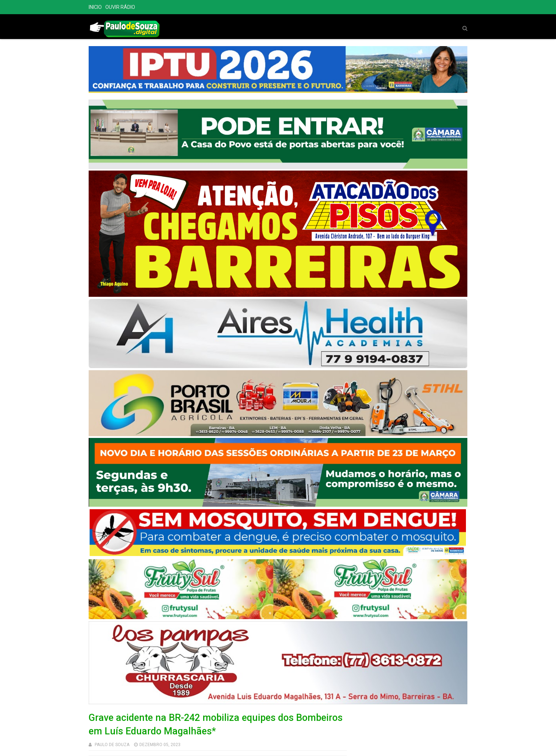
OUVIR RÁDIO (120, 7)
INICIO (95, 7)
